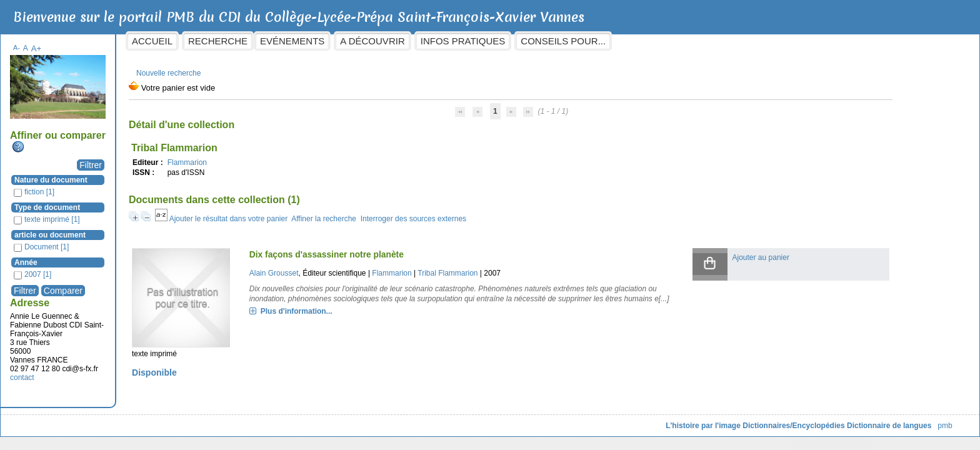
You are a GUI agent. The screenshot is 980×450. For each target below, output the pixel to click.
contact (123, 371)
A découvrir (473, 41)
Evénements (393, 41)
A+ (137, 42)
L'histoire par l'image (603, 419)
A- (117, 41)
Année (127, 256)
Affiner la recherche (424, 212)
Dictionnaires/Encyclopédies (693, 419)
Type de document (148, 201)
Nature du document (152, 174)
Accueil (253, 41)
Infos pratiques (563, 41)
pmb (845, 419)
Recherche (318, 41)
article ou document (151, 229)
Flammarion (287, 156)
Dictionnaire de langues (788, 419)
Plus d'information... (372, 315)
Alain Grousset (350, 267)
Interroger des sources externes (513, 212)
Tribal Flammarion (524, 267)
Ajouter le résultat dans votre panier (328, 212)
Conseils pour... (664, 41)
